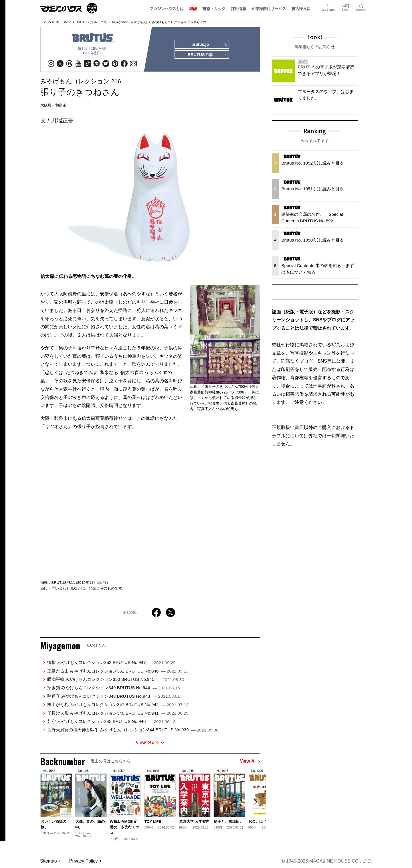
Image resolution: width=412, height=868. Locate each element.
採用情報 (238, 9)
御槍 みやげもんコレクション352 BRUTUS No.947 (111, 663)
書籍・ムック (214, 9)
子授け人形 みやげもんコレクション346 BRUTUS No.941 (118, 713)
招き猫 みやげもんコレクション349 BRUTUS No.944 (114, 688)
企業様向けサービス (269, 9)
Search (361, 5)
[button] (255, 802)
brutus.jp (209, 45)
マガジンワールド (69, 8)
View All (250, 762)
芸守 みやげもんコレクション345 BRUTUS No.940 (111, 721)
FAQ (345, 5)
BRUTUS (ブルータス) (92, 22)
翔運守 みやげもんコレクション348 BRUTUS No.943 (114, 696)
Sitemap (48, 861)
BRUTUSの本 (207, 55)
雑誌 (193, 9)
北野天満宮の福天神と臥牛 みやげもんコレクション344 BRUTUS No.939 (133, 730)
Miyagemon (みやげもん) (130, 22)
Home (67, 22)
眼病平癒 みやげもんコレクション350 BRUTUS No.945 (116, 679)
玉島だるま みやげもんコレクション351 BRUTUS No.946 (118, 671)
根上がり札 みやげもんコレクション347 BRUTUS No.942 (118, 705)
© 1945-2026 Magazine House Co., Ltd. (327, 861)
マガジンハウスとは (167, 9)
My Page (328, 5)
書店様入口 (301, 9)
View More (150, 742)
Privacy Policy (84, 861)
